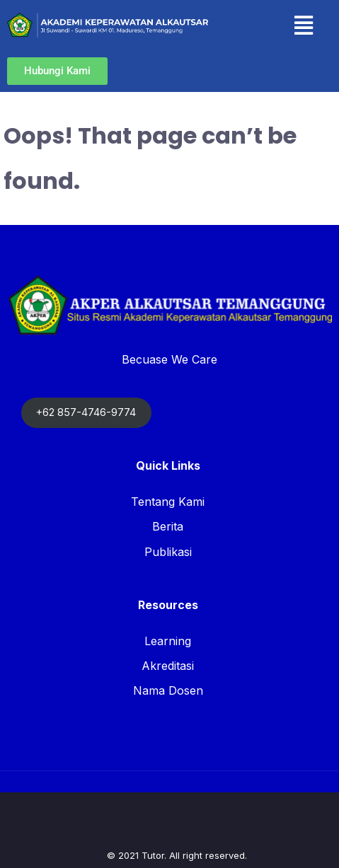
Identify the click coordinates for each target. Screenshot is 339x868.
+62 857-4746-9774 (86, 412)
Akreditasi (168, 666)
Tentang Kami (168, 502)
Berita (168, 526)
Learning (168, 641)
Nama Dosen (168, 690)
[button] (303, 25)
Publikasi (168, 552)
